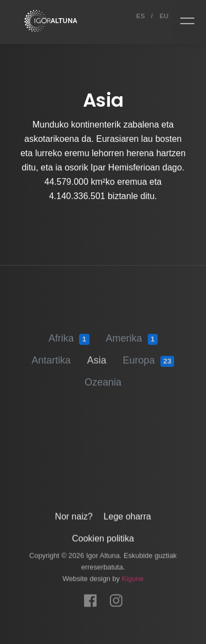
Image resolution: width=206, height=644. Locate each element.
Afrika (69, 334)
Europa (149, 356)
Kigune (133, 576)
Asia (97, 355)
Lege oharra (127, 513)
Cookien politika (103, 535)
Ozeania (103, 377)
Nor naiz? (74, 513)
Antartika (51, 355)
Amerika (132, 334)
